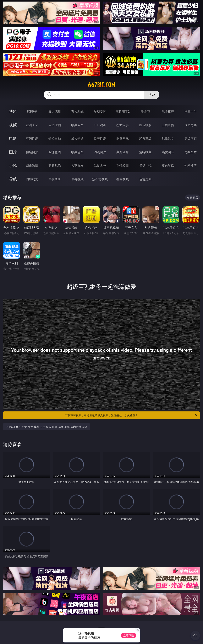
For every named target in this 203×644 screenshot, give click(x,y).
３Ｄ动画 (100, 125)
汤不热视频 (100, 179)
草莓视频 (77, 179)
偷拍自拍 (55, 138)
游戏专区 (100, 111)
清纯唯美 (145, 152)
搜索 (152, 95)
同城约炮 (32, 179)
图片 (13, 152)
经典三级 (145, 138)
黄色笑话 (168, 166)
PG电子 (32, 111)
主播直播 (168, 125)
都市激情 (32, 166)
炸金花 (145, 111)
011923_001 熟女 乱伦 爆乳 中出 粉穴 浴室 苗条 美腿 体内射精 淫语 (47, 427)
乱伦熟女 (168, 138)
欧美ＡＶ (77, 125)
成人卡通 (77, 138)
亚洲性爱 (32, 138)
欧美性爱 (100, 138)
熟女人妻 (123, 125)
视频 (13, 125)
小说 (13, 165)
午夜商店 (55, 179)
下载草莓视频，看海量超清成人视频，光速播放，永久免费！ (132, 415)
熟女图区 (168, 152)
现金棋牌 (168, 111)
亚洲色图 (55, 152)
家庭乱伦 (55, 166)
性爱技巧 (190, 166)
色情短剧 (145, 179)
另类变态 (190, 138)
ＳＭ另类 (190, 125)
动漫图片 (100, 152)
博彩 (13, 111)
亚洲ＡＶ (32, 125)
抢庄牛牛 (190, 111)
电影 (13, 138)
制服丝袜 (123, 138)
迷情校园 (123, 166)
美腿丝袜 (123, 152)
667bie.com (101, 85)
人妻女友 (77, 166)
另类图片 (190, 152)
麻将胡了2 (123, 111)
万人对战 (77, 111)
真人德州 (55, 111)
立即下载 (129, 635)
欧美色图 (77, 152)
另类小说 (145, 166)
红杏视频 (123, 179)
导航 (13, 179)
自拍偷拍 (55, 125)
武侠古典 (100, 166)
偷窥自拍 (32, 152)
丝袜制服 (145, 125)
